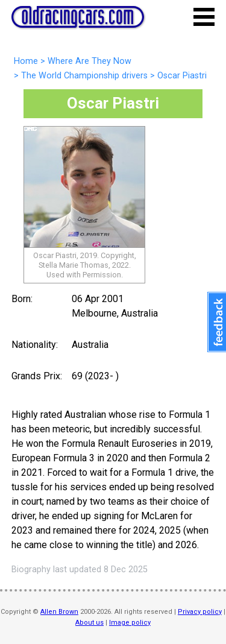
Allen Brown (59, 612)
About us (89, 623)
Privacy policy (200, 612)
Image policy (130, 623)
